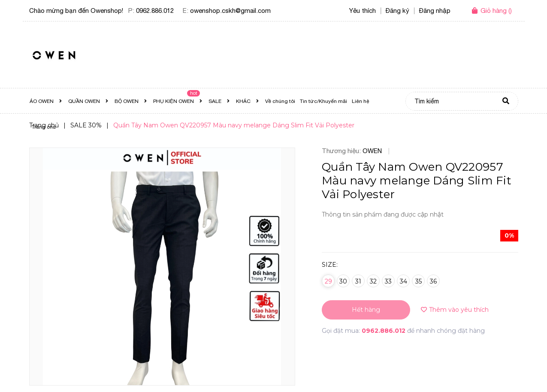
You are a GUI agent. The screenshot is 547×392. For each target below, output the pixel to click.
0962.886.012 (155, 11)
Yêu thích (363, 11)
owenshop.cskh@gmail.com (230, 11)
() (496, 11)
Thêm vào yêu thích (455, 310)
